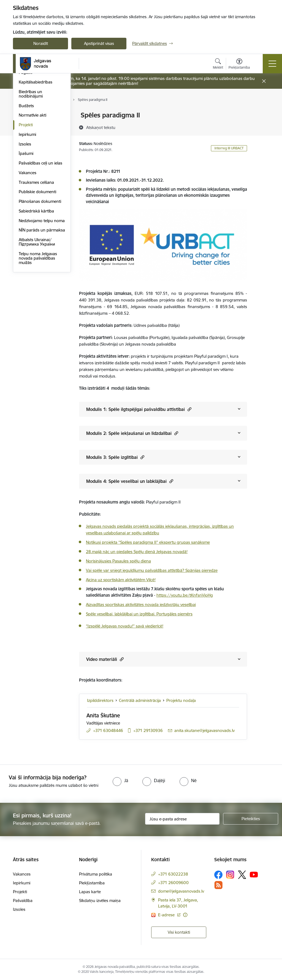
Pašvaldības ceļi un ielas (40, 244)
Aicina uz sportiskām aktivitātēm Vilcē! (121, 580)
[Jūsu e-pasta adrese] (182, 819)
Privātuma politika (96, 874)
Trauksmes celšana (36, 264)
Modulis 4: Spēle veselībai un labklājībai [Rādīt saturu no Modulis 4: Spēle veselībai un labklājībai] (130, 481)
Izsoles (25, 225)
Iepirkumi (27, 216)
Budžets (26, 187)
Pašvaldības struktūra (39, 125)
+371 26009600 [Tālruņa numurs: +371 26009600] (173, 883)
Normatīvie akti (32, 197)
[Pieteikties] (251, 819)
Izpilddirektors (100, 700)
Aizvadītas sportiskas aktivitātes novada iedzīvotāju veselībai (141, 605)
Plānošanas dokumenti (40, 283)
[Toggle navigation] (272, 64)
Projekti (26, 206)
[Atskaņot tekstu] (101, 127)
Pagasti (25, 154)
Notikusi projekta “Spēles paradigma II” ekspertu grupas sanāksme (148, 542)
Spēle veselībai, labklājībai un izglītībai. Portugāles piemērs (139, 614)
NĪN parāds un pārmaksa (42, 312)
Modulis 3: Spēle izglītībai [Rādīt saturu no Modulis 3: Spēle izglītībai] (115, 457)
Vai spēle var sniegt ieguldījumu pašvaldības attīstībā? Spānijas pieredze (152, 570)
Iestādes (26, 144)
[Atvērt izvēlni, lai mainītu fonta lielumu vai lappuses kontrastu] (239, 64)
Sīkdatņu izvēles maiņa (100, 900)
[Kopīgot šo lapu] (261, 127)
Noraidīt (41, 43)
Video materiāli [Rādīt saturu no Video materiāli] (105, 659)
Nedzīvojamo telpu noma (42, 302)
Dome (24, 116)
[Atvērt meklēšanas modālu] (218, 64)
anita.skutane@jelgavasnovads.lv (204, 730)
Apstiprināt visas (99, 43)
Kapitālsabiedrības (36, 163)
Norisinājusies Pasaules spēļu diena (118, 561)
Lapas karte (90, 892)
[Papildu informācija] (185, 915)
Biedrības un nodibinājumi (31, 175)
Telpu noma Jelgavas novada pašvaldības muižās (38, 339)
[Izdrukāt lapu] (261, 113)
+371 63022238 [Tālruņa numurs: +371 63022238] (173, 874)
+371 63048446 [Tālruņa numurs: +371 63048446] (108, 730)
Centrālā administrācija (40, 135)
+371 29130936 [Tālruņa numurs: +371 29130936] (148, 730)
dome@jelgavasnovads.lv (181, 891)
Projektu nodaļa (181, 700)
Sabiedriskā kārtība (36, 292)
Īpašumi (26, 235)
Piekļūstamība (92, 883)
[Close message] (264, 81)
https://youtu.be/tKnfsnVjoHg (185, 595)
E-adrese (167, 915)
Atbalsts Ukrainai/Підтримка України (37, 323)
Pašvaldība (23, 900)
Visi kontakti (179, 932)
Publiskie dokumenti (37, 273)
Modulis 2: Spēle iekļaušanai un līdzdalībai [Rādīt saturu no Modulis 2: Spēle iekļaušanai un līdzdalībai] (132, 433)
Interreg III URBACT (229, 148)
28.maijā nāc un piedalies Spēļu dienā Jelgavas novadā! (137, 552)
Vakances (28, 254)
